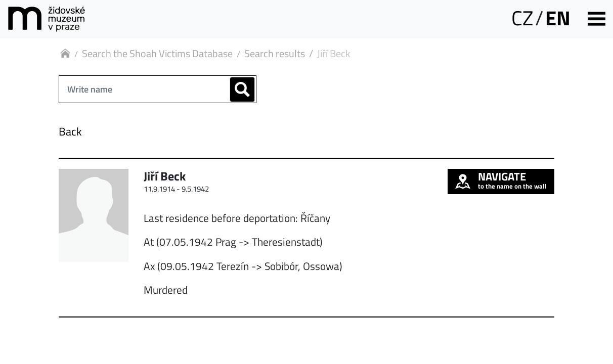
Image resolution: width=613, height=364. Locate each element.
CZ (522, 18)
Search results (275, 53)
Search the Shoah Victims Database (157, 53)
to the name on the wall (501, 180)
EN (558, 18)
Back (70, 131)
